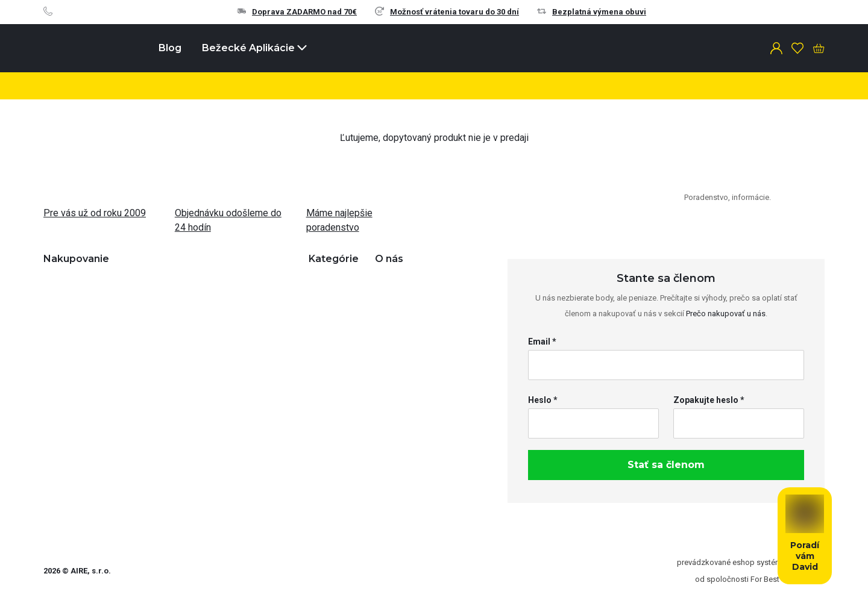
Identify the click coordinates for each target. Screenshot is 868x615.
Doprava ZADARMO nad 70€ (297, 12)
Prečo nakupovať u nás (726, 314)
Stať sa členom (666, 465)
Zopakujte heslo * (709, 400)
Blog (170, 48)
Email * (542, 342)
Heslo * (543, 400)
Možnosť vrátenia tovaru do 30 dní (447, 12)
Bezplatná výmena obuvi (592, 12)
